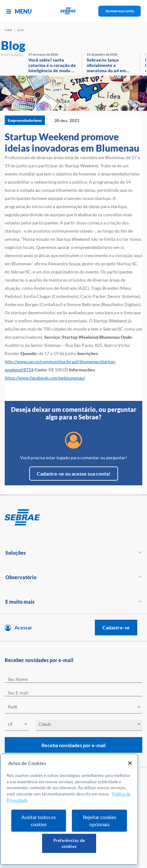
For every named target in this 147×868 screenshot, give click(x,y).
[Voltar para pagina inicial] (73, 518)
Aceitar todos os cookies (38, 821)
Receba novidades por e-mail (73, 745)
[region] (69, 809)
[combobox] (73, 708)
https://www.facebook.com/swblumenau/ (45, 378)
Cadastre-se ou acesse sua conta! (74, 474)
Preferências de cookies (69, 843)
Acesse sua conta (120, 11)
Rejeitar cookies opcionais (100, 821)
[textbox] (77, 707)
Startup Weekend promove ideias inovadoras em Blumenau (72, 142)
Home (8, 30)
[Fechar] (130, 763)
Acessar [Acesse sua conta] (23, 627)
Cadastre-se (116, 627)
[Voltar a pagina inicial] (74, 11)
